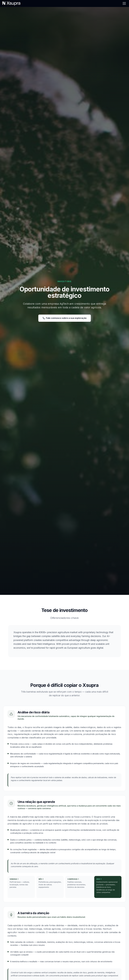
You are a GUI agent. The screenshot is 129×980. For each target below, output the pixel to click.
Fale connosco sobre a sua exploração (65, 318)
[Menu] (124, 3)
